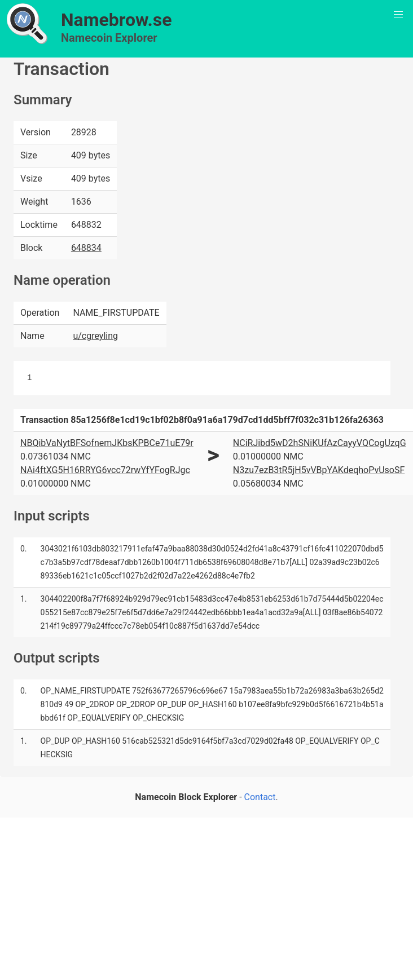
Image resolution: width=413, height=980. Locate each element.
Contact (260, 797)
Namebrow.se (117, 20)
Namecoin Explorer (109, 38)
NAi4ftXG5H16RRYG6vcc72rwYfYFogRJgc (105, 470)
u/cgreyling (95, 336)
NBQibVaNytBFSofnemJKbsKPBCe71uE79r (107, 443)
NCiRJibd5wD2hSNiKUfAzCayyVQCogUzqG (320, 443)
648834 (86, 248)
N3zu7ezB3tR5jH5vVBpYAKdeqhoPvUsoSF (319, 470)
